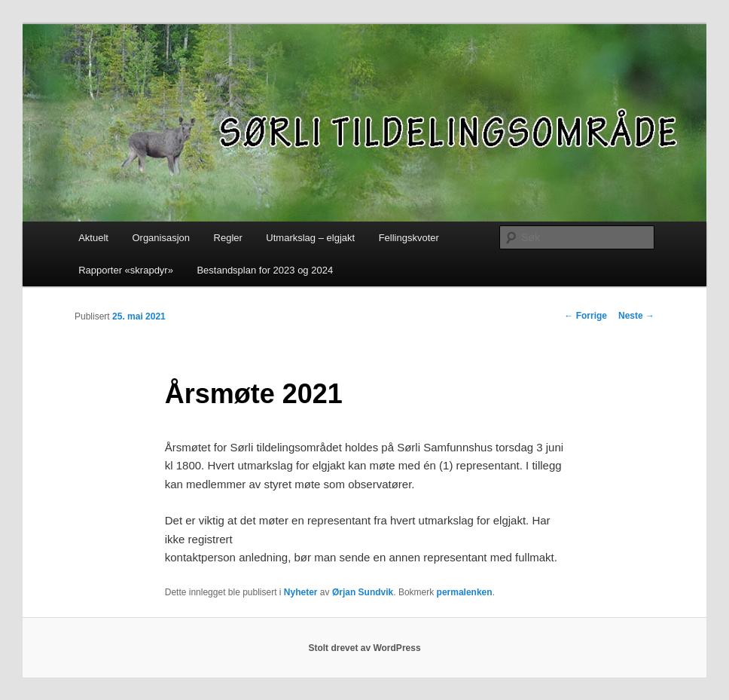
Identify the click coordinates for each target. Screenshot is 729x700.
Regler (228, 238)
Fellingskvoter (409, 238)
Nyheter (301, 592)
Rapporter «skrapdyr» (126, 270)
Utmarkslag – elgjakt (310, 238)
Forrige (586, 316)
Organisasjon (161, 238)
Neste (636, 316)
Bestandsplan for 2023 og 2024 (265, 270)
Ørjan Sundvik (363, 592)
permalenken (465, 592)
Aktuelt (93, 238)
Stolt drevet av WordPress (364, 648)
